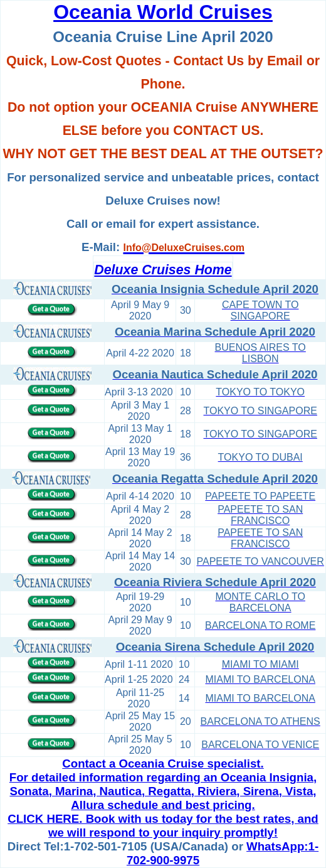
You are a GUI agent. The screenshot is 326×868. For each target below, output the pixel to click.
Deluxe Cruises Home (163, 270)
